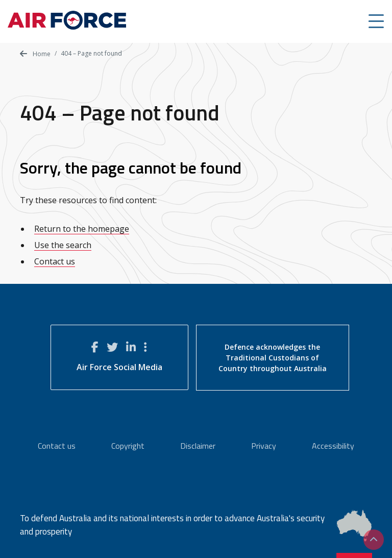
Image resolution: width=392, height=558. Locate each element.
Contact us (55, 261)
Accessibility (333, 446)
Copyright (128, 446)
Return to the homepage (82, 229)
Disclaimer (198, 446)
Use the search (63, 245)
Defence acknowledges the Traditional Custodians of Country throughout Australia (273, 358)
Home (35, 54)
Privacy (264, 446)
